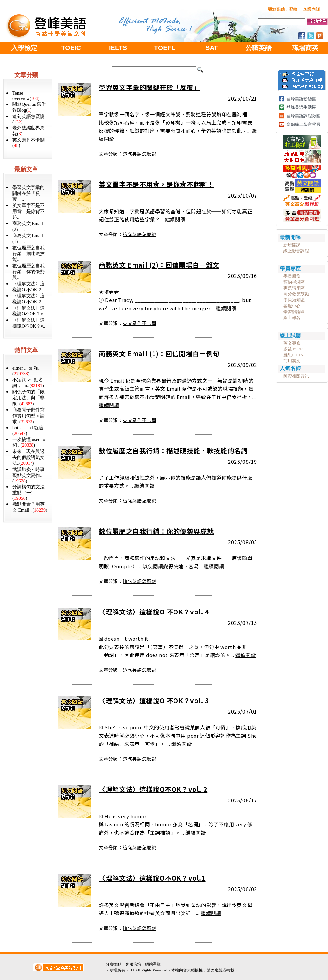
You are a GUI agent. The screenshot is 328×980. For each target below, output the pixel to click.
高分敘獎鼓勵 (296, 294)
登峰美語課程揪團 (303, 116)
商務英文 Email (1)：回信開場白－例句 (159, 354)
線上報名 (292, 318)
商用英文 (292, 361)
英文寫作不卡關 (139, 323)
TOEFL (165, 48)
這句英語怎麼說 (139, 154)
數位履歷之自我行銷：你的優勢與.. (29, 272)
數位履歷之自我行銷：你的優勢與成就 (156, 531)
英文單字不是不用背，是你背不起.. (29, 211)
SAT (212, 48)
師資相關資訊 (296, 376)
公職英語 (258, 48)
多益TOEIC (294, 349)
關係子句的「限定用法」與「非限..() (29, 398)
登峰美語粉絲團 (301, 99)
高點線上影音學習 (303, 124)
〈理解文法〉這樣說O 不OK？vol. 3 (154, 700)
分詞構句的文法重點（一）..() (29, 493)
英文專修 (292, 343)
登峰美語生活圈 (301, 107)
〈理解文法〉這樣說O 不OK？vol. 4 (154, 612)
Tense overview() (26, 96)
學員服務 (292, 276)
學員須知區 (294, 300)
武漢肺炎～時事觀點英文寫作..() (29, 475)
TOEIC (71, 48)
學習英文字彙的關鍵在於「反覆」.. (29, 193)
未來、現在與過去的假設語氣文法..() (29, 457)
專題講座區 (294, 288)
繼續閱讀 (175, 219)
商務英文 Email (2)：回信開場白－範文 (159, 265)
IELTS (118, 48)
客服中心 (292, 306)
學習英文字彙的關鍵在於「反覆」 (149, 87)
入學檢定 (24, 48)
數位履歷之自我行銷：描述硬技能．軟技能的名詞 (173, 451)
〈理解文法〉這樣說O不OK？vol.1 (152, 878)
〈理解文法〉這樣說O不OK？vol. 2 (153, 789)
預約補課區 (294, 282)
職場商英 (305, 48)
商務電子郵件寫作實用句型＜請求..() (29, 416)
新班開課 (292, 245)
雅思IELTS (293, 355)
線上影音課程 (296, 251)
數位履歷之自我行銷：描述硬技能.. (29, 254)
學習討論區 (294, 312)
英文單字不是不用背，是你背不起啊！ (156, 184)
